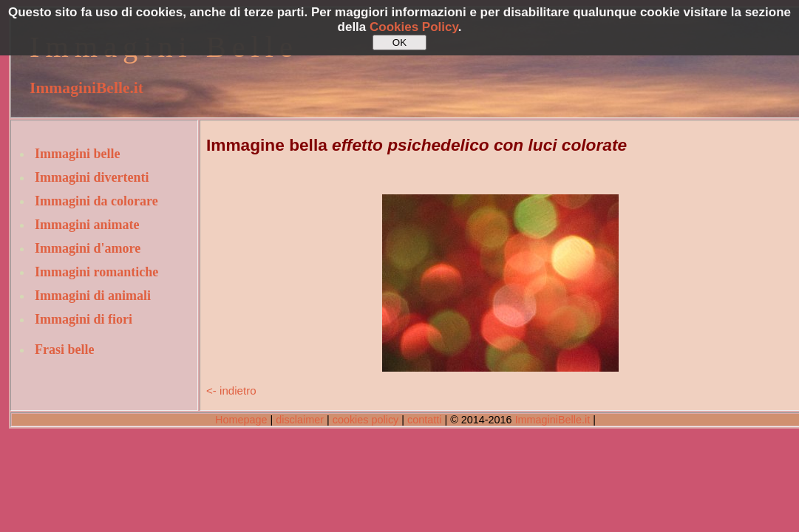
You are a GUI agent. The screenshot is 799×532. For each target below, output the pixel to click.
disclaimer (300, 420)
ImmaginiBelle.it (86, 88)
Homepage (241, 420)
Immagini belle (78, 154)
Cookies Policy (414, 27)
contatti (424, 420)
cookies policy (366, 420)
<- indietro (231, 391)
